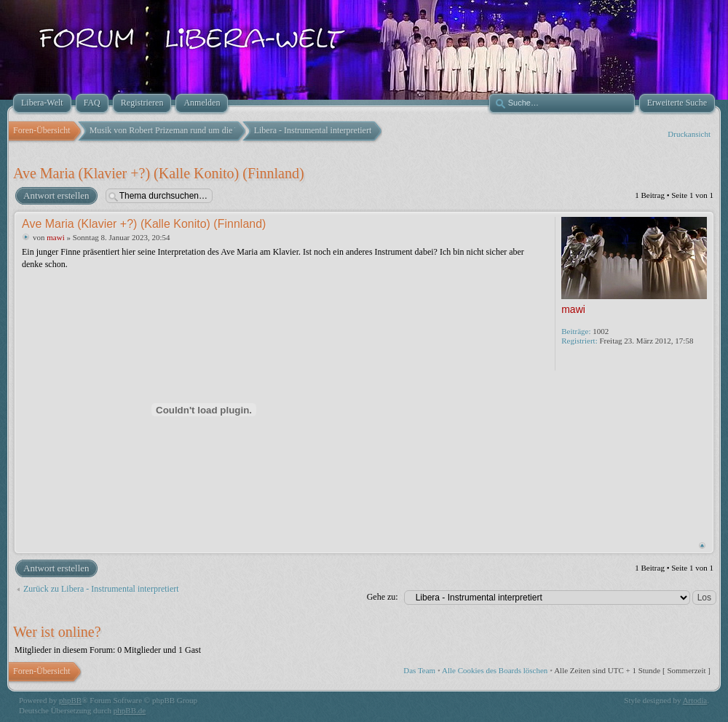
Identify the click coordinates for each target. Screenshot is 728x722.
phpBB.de (130, 710)
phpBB (70, 700)
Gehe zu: (383, 597)
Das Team (419, 670)
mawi (55, 237)
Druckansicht (689, 134)
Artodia (695, 700)
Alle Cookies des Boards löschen (495, 670)
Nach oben (702, 546)
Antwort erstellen (56, 196)
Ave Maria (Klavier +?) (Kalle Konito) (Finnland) (159, 173)
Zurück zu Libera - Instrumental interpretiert (101, 589)
